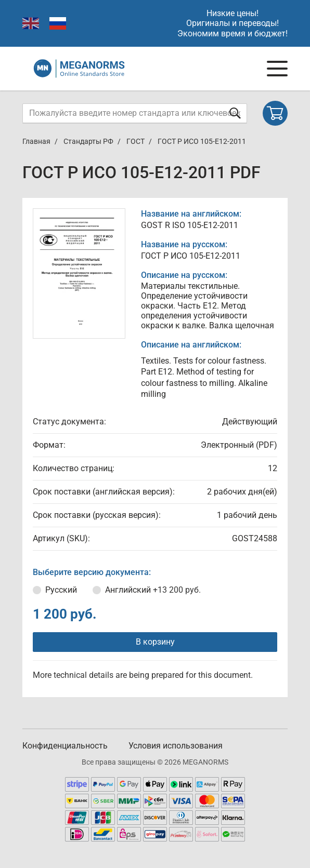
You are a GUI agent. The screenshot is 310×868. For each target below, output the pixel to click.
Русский (61, 590)
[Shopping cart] (275, 113)
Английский (153, 590)
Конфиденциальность (65, 746)
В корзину (155, 642)
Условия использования (176, 746)
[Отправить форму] (235, 113)
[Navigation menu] (277, 69)
